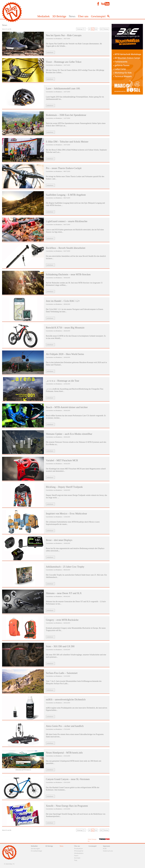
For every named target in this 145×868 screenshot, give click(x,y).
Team (76, 856)
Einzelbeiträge (36, 851)
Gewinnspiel (98, 16)
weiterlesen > (50, 52)
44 (96, 29)
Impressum (106, 846)
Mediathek (44, 16)
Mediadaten (79, 853)
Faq (76, 860)
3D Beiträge (59, 16)
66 (101, 29)
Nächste (106, 29)
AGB (105, 848)
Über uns (83, 16)
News (72, 16)
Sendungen (35, 848)
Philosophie (79, 851)
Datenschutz (108, 851)
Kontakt (77, 858)
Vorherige (80, 29)
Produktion (79, 848)
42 (90, 29)
